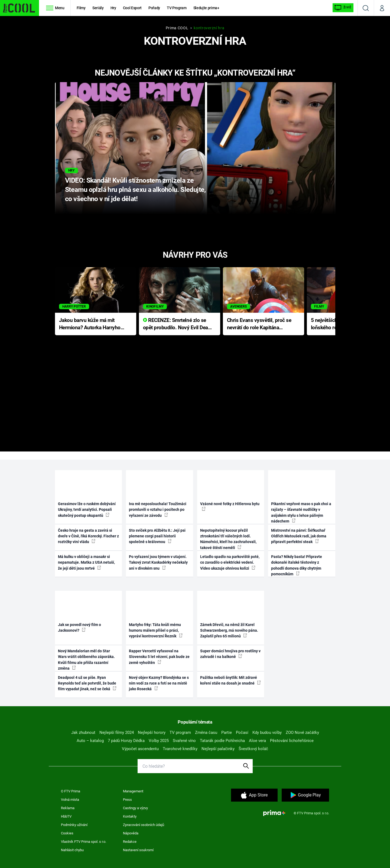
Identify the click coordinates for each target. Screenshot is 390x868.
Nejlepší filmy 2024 (117, 733)
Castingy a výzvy (135, 808)
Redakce (130, 842)
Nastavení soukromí (138, 850)
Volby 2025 (159, 741)
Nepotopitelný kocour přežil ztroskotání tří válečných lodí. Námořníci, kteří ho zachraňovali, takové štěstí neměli (228, 539)
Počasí (242, 733)
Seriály (98, 8)
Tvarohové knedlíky (180, 749)
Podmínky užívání (74, 825)
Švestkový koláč (253, 749)
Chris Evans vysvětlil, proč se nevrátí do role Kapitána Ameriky (259, 324)
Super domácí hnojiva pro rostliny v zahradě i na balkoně (230, 654)
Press (127, 800)
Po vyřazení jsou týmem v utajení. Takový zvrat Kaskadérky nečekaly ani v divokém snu (158, 562)
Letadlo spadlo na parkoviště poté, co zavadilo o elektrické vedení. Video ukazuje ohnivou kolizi (230, 562)
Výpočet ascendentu (140, 749)
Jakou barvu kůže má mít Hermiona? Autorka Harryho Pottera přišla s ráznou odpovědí (90, 324)
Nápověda (131, 833)
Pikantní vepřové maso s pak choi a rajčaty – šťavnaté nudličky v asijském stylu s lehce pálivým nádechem (301, 512)
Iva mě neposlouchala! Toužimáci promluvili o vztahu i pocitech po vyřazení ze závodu (158, 510)
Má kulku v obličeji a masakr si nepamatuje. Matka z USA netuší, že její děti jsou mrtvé (86, 562)
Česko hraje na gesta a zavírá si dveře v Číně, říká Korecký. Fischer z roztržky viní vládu (88, 536)
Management (133, 791)
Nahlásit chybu (72, 850)
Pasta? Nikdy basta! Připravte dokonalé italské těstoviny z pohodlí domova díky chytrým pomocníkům (297, 565)
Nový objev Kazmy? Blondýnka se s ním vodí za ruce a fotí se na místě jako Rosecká (159, 683)
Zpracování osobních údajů (144, 825)
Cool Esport (132, 8)
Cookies (67, 833)
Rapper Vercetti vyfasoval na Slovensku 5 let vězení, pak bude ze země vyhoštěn (159, 657)
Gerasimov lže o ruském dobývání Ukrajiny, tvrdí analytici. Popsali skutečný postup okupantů (87, 510)
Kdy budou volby (267, 733)
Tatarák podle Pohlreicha (222, 741)
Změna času (206, 733)
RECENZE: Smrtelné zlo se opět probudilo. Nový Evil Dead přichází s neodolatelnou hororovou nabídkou (177, 324)
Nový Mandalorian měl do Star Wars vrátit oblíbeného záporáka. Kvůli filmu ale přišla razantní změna (86, 660)
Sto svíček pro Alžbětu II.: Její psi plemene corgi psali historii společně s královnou (157, 536)
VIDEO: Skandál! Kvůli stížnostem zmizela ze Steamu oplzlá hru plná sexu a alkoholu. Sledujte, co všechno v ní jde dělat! (135, 190)
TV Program (177, 8)
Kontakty (130, 816)
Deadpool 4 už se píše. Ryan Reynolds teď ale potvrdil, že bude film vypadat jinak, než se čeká (87, 683)
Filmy (81, 8)
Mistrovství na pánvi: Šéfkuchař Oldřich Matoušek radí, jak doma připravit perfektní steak (299, 536)
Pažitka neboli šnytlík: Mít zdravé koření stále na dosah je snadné (230, 680)
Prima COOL (177, 28)
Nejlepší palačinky (218, 749)
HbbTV (66, 816)
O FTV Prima (71, 791)
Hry (113, 8)
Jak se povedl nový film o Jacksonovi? (79, 627)
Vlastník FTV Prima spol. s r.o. (84, 842)
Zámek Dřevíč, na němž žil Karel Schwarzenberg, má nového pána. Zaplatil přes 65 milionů (229, 630)
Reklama (68, 808)
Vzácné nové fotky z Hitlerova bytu (230, 506)
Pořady (154, 8)
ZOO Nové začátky (302, 733)
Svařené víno (184, 741)
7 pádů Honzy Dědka (126, 741)
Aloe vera (257, 741)
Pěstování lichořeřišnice (292, 741)
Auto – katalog (90, 741)
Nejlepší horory (152, 733)
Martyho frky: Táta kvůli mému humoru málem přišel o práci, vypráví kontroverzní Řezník (156, 630)
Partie (227, 733)
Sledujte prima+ (206, 8)
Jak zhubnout (83, 733)
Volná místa (70, 800)
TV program (180, 733)
